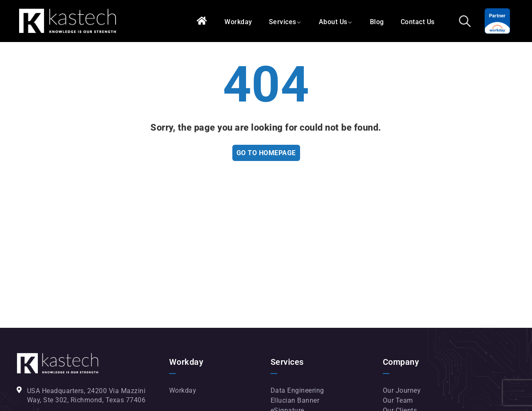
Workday (238, 22)
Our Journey (402, 390)
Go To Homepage (266, 153)
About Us (333, 22)
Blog (377, 22)
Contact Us (418, 22)
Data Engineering (297, 390)
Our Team (398, 400)
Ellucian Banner (295, 400)
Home (202, 21)
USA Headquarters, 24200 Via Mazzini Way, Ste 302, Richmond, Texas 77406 (86, 395)
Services (283, 22)
